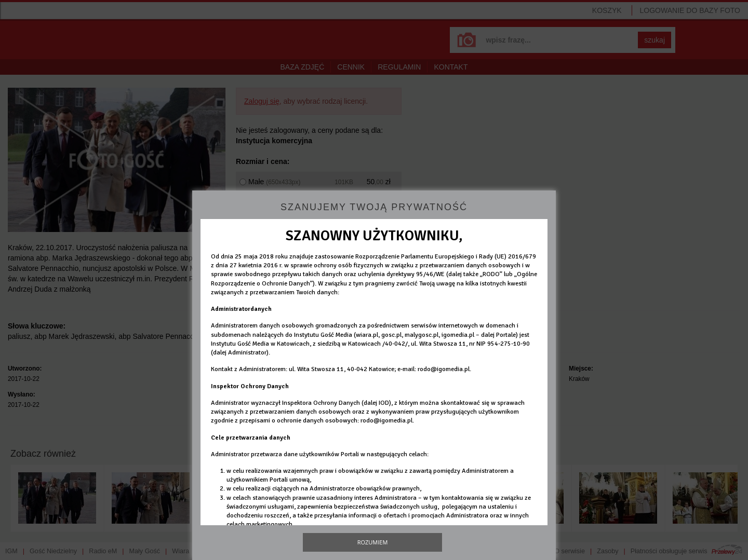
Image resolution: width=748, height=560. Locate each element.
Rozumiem (373, 542)
